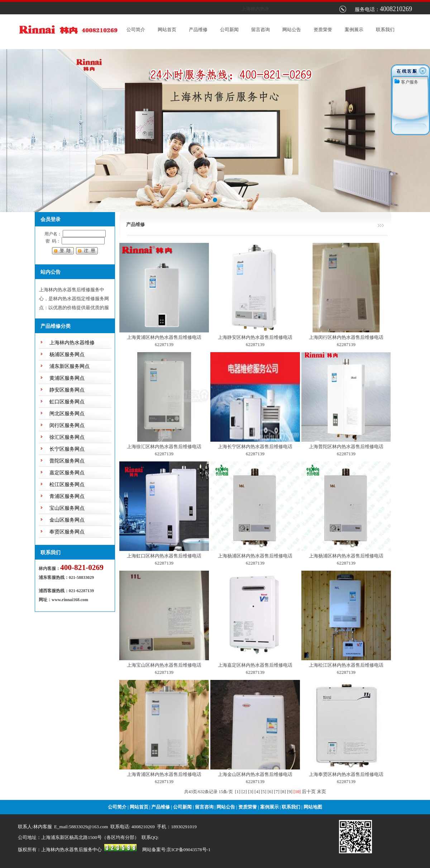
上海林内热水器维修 (72, 343)
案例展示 (354, 30)
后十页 (309, 792)
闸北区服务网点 (67, 414)
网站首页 (167, 30)
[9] (290, 792)
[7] (277, 792)
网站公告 (292, 30)
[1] (238, 792)
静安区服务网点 (67, 390)
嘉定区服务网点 (67, 473)
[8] (283, 792)
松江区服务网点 (67, 485)
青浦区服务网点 (67, 496)
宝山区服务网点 (67, 508)
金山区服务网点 (67, 520)
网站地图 (313, 807)
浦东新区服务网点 (70, 366)
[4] (257, 792)
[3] (251, 792)
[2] (244, 792)
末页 (321, 792)
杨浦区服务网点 (67, 354)
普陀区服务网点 (67, 461)
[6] (270, 792)
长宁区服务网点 (67, 449)
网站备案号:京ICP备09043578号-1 (176, 850)
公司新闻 (229, 30)
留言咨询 (261, 30)
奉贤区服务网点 (67, 532)
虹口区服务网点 (67, 402)
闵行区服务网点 (67, 425)
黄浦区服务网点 (67, 378)
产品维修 (198, 30)
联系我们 (385, 30)
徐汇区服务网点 (67, 437)
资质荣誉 (323, 30)
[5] (264, 792)
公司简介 (136, 30)
